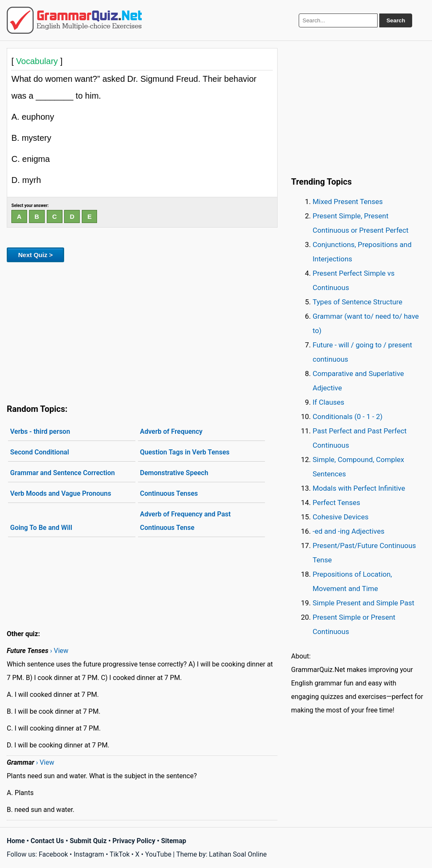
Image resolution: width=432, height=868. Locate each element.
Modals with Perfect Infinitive (359, 488)
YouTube (158, 854)
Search (396, 20)
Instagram (89, 854)
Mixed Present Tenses (348, 202)
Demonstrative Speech (174, 473)
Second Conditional (40, 452)
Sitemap (174, 841)
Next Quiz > (35, 255)
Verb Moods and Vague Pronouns (61, 493)
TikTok (120, 854)
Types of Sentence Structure (358, 302)
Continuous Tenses (169, 493)
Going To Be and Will (41, 528)
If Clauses (328, 402)
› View (59, 651)
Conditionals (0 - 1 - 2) (348, 417)
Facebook (53, 854)
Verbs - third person (40, 431)
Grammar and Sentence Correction (62, 473)
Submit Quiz (88, 841)
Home (16, 841)
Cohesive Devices (341, 517)
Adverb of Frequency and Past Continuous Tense (185, 521)
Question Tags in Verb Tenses (185, 452)
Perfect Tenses (336, 503)
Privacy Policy (134, 841)
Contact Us (47, 841)
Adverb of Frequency (171, 431)
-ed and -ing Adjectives (348, 531)
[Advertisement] (142, 331)
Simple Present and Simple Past (363, 603)
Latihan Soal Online (238, 854)
